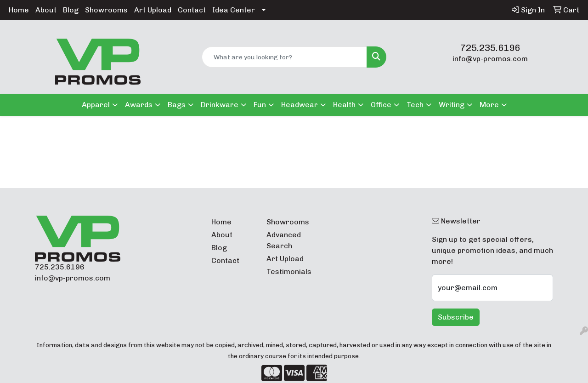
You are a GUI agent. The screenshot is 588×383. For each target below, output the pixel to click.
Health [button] (344, 105)
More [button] (489, 105)
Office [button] (381, 105)
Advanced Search (284, 240)
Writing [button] (452, 105)
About (46, 10)
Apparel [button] (96, 105)
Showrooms (106, 10)
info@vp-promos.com (490, 59)
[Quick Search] (285, 57)
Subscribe (456, 317)
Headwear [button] (300, 105)
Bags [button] (177, 105)
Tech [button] (415, 105)
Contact (192, 10)
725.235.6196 (490, 48)
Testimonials (288, 272)
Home (19, 10)
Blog (71, 10)
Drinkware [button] (220, 105)
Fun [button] (260, 105)
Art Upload (153, 10)
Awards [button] (139, 105)
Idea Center (234, 10)
